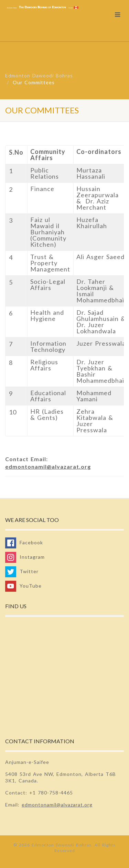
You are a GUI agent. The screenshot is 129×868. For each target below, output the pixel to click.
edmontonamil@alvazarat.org (48, 466)
